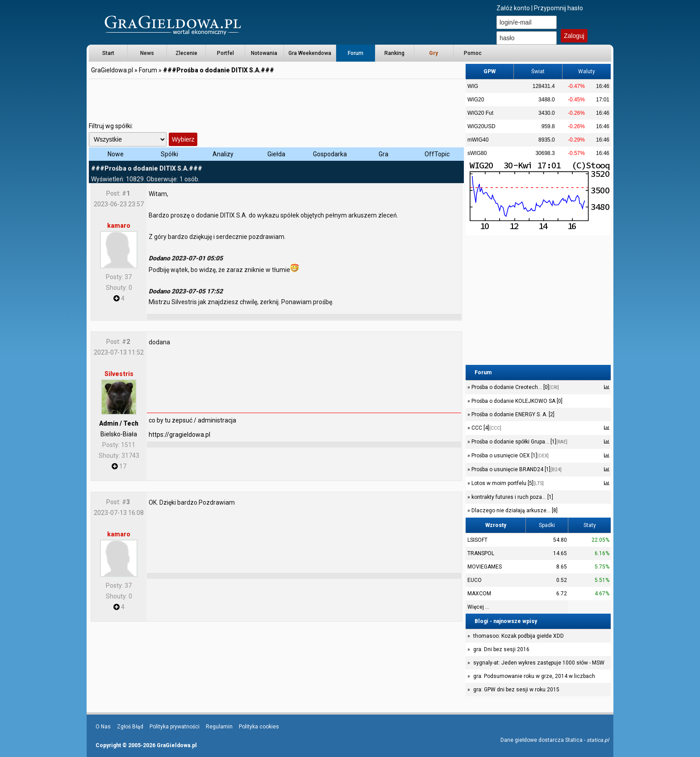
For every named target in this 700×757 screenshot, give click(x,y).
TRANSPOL (481, 553)
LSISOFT (477, 540)
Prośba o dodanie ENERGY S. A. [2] (512, 414)
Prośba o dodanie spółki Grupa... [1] (519, 442)
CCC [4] (486, 428)
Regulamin (219, 727)
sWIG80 (477, 153)
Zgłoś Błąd (130, 727)
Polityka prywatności (175, 727)
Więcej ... (478, 607)
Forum (356, 53)
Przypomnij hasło (558, 8)
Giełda (276, 154)
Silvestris (119, 374)
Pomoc (473, 53)
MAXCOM (479, 594)
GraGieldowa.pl (112, 70)
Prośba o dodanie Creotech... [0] (515, 387)
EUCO (475, 580)
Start (108, 53)
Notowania (264, 53)
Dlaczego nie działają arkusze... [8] (514, 510)
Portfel (225, 53)
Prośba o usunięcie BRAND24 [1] (516, 469)
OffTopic (437, 154)
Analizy (223, 154)
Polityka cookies (259, 727)
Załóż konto (513, 8)
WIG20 (476, 100)
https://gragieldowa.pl (179, 435)
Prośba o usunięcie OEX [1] (509, 456)
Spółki (169, 154)
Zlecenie (186, 53)
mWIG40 (478, 140)
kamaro (119, 226)
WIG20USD (481, 126)
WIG (473, 86)
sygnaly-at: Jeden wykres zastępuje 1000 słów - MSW (539, 663)
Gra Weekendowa (310, 53)
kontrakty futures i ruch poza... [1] (512, 497)
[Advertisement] (276, 100)
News (147, 53)
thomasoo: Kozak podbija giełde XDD (519, 636)
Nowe (116, 154)
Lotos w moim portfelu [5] (507, 483)
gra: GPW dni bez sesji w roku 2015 (516, 690)
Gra (383, 154)
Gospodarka (330, 154)
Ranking (394, 53)
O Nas (103, 727)
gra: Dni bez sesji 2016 (501, 649)
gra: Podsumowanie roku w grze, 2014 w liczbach (534, 676)
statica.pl (598, 740)
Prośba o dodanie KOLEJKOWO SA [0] (516, 401)
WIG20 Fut (480, 113)
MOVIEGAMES (485, 567)
